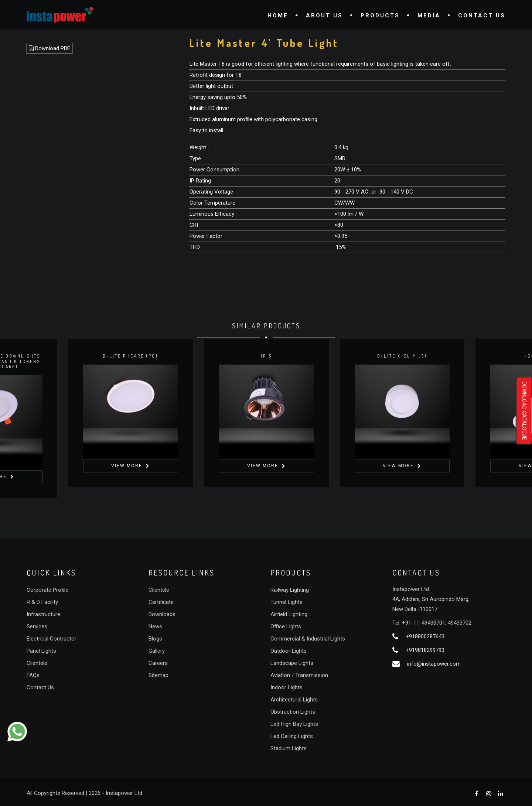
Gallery (157, 651)
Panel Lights (41, 651)
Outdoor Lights (289, 651)
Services (37, 626)
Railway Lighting (290, 590)
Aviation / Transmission (299, 675)
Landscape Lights (292, 663)
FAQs (33, 675)
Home (278, 16)
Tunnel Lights (287, 602)
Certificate (161, 602)
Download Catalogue (524, 411)
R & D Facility (42, 602)
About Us (324, 16)
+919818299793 (425, 650)
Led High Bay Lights (294, 724)
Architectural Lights (294, 700)
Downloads (162, 614)
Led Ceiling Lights (292, 736)
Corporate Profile (47, 590)
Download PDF (50, 48)
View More (127, 466)
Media (429, 16)
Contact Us (482, 16)
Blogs (155, 639)
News (155, 626)
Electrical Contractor (52, 639)
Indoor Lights (287, 687)
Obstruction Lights (293, 712)
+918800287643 (425, 636)
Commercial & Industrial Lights (308, 639)
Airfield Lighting (289, 614)
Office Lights (286, 626)
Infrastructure (43, 614)
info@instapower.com (434, 664)
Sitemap (158, 675)
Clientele (37, 663)
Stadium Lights (289, 748)
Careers (158, 663)
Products (380, 16)
